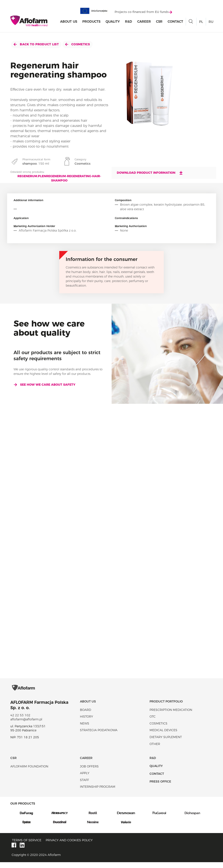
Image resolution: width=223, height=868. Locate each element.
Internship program (98, 792)
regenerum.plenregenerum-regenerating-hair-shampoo (59, 178)
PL (201, 22)
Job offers (89, 772)
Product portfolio (166, 707)
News (85, 729)
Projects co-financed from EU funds (143, 12)
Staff (84, 786)
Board (86, 715)
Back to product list (36, 44)
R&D (129, 22)
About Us (69, 22)
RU (211, 22)
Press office (160, 787)
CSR (159, 22)
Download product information (150, 173)
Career (144, 22)
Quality (113, 22)
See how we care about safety (44, 385)
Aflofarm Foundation (29, 772)
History (87, 722)
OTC (153, 722)
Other (155, 750)
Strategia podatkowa (99, 736)
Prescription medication (171, 715)
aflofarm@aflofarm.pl (26, 725)
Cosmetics (78, 44)
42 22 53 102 (20, 721)
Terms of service (27, 846)
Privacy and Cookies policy (69, 846)
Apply (85, 779)
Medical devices (163, 736)
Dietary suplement (166, 743)
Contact (175, 22)
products (91, 22)
